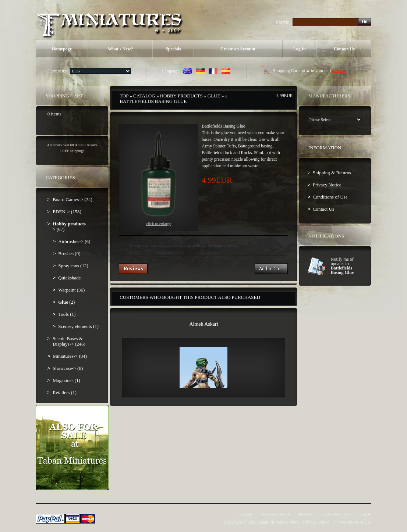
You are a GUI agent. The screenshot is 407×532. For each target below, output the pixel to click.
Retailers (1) (65, 392)
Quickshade (69, 278)
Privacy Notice (327, 185)
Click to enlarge (159, 178)
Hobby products (181, 96)
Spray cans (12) (73, 266)
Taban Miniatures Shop (278, 522)
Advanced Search (275, 514)
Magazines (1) (66, 380)
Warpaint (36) (71, 290)
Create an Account (238, 49)
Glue (214, 96)
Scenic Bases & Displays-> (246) (69, 341)
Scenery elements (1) (78, 326)
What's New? (120, 49)
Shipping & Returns (332, 173)
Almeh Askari (203, 324)
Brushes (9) (69, 253)
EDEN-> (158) (67, 212)
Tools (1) (67, 314)
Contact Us (344, 49)
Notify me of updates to (342, 266)
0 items (339, 71)
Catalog (144, 96)
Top (124, 96)
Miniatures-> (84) (70, 356)
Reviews (306, 514)
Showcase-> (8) (68, 368)
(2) (66, 302)
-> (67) (70, 226)
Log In (300, 49)
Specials (173, 49)
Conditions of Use (330, 197)
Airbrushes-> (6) (74, 241)
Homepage (62, 49)
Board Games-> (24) (72, 199)
